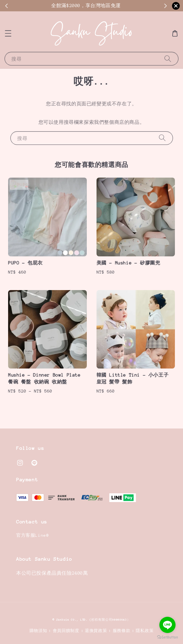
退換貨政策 (96, 631)
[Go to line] (167, 625)
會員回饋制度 (66, 631)
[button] (8, 33)
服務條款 (122, 631)
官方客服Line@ (33, 535)
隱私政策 (145, 631)
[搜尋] (168, 59)
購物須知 (38, 631)
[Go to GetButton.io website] (167, 637)
